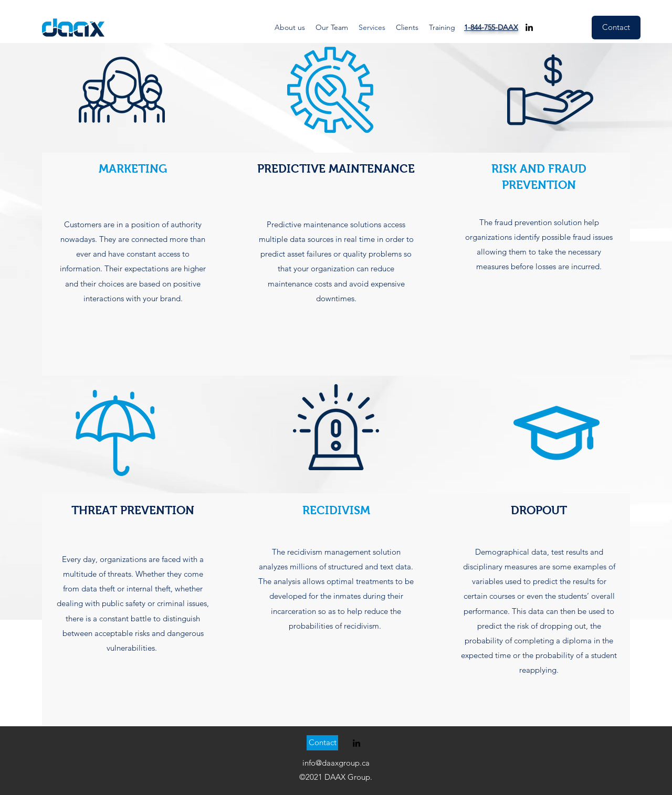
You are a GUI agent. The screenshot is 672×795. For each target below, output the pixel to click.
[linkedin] (529, 27)
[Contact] (616, 28)
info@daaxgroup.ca (336, 763)
